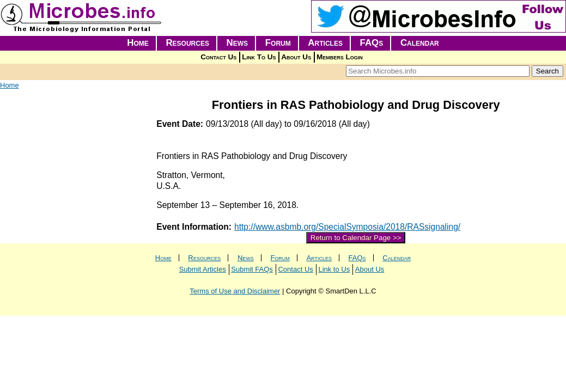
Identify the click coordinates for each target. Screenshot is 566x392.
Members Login (340, 57)
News (238, 43)
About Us (296, 57)
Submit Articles (203, 269)
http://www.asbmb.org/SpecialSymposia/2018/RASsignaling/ (347, 227)
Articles (325, 43)
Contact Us (218, 57)
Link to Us (334, 269)
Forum (278, 43)
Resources (187, 43)
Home (138, 43)
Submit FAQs (252, 269)
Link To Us (259, 57)
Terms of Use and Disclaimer (235, 291)
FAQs (372, 43)
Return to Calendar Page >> (356, 238)
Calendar (420, 43)
